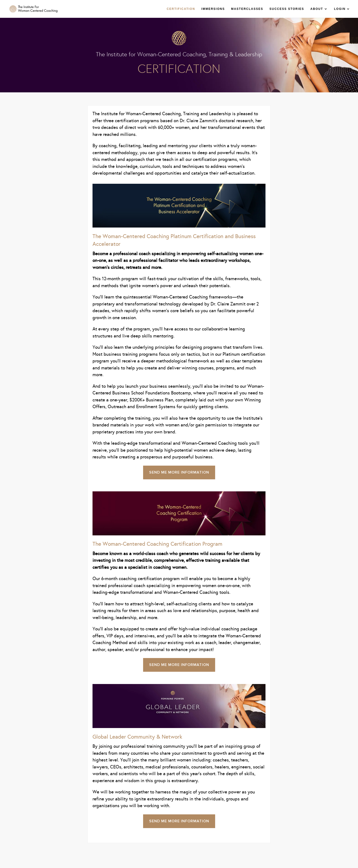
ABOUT (317, 9)
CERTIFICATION (181, 9)
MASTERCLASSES (247, 9)
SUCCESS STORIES (287, 9)
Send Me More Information (179, 472)
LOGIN (340, 9)
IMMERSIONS (213, 9)
